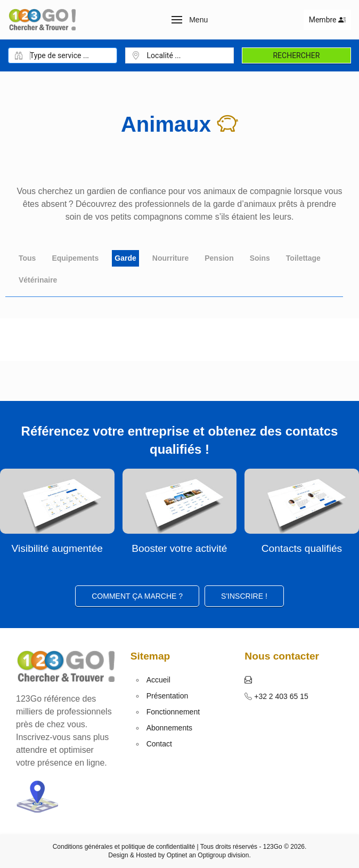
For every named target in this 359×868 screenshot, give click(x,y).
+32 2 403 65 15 (280, 696)
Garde (125, 258)
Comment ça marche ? (137, 596)
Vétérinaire (38, 280)
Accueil (158, 680)
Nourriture (170, 258)
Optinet (177, 855)
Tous (27, 258)
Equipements (75, 258)
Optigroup (212, 855)
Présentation (168, 696)
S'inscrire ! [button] (244, 596)
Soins (260, 258)
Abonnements (169, 728)
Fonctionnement (173, 712)
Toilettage (303, 258)
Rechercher (296, 55)
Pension (219, 258)
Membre (327, 20)
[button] (190, 20)
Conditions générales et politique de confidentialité (124, 847)
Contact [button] (159, 744)
